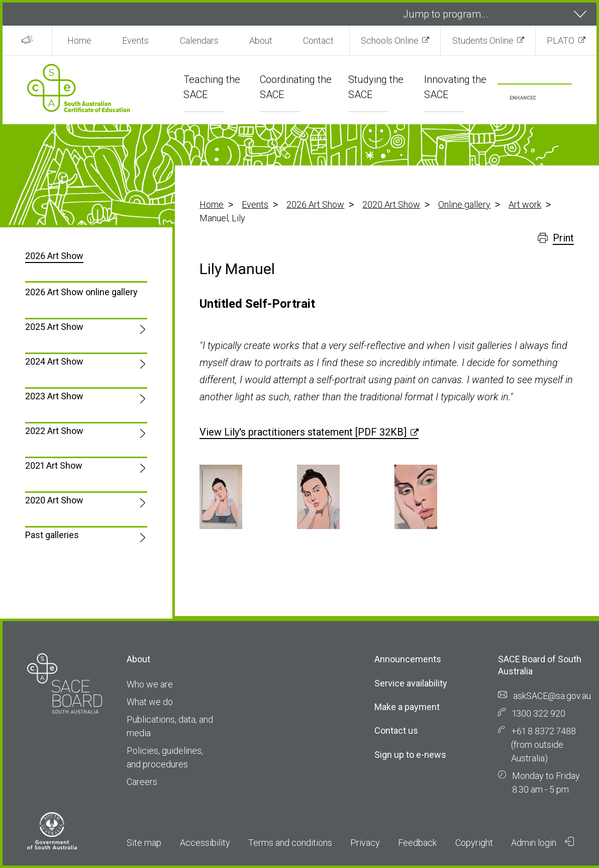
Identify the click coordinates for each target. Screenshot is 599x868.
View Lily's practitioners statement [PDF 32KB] (303, 432)
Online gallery (464, 204)
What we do (150, 702)
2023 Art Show (54, 396)
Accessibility (205, 843)
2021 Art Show (54, 465)
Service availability (411, 683)
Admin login (543, 842)
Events (135, 40)
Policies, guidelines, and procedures (165, 757)
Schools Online (390, 40)
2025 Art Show (54, 327)
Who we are (150, 684)
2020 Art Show (391, 204)
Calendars (199, 40)
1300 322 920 (539, 713)
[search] (523, 98)
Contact (318, 40)
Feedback (417, 843)
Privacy (365, 843)
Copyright (474, 843)
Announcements (408, 659)
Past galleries (52, 535)
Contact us (396, 730)
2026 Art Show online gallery (81, 292)
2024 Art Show (54, 361)
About (261, 40)
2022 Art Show (54, 431)
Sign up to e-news (410, 755)
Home (79, 40)
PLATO (561, 40)
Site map (144, 843)
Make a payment (407, 707)
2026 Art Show (315, 204)
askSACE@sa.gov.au (552, 696)
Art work (525, 204)
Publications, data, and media (170, 726)
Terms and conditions (290, 843)
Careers (142, 782)
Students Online (483, 40)
